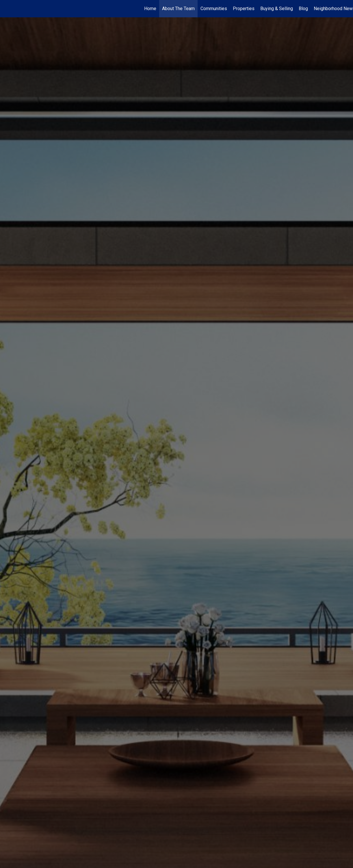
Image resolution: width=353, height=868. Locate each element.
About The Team (178, 9)
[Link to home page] (7, 9)
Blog (303, 9)
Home (150, 9)
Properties (244, 9)
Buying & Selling (277, 9)
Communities (214, 9)
